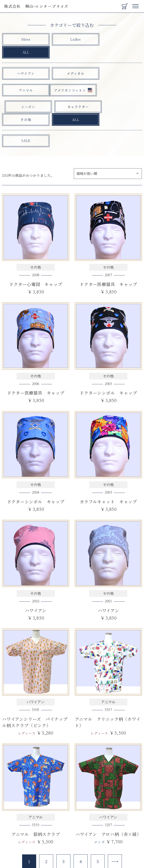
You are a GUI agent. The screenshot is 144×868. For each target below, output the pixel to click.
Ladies (72, 40)
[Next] (117, 840)
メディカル (72, 61)
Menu (136, 5)
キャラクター (119, 78)
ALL (120, 40)
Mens (25, 40)
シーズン (72, 78)
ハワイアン (25, 61)
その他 (24, 95)
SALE (24, 117)
